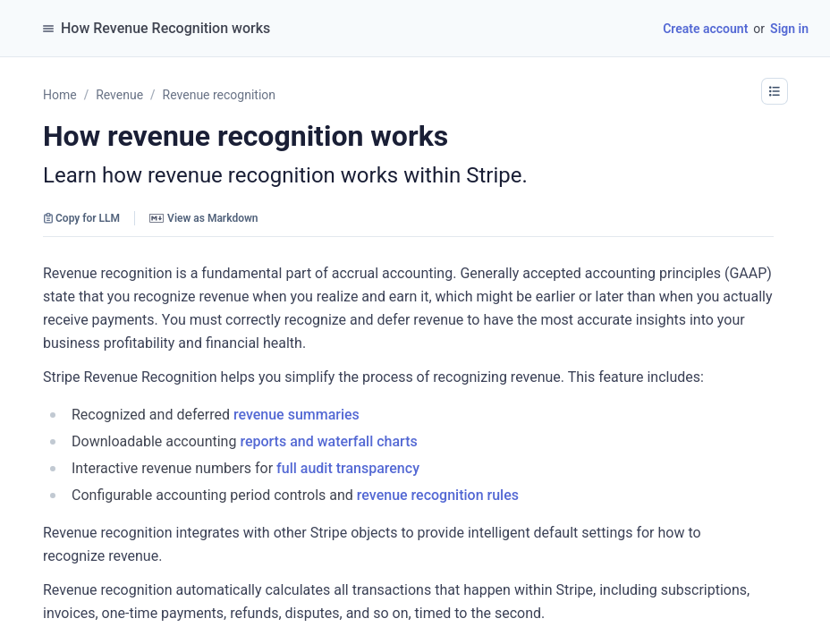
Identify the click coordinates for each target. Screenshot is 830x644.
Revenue (119, 95)
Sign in (789, 29)
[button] (775, 91)
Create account (705, 29)
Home (60, 95)
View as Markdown (203, 218)
